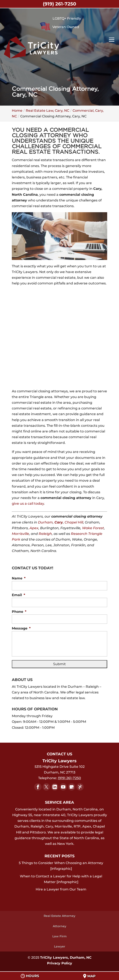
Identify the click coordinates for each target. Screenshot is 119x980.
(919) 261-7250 (59, 4)
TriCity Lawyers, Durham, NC (66, 958)
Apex (34, 528)
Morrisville (20, 534)
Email (18, 595)
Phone (19, 612)
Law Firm (59, 936)
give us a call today (28, 504)
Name (19, 578)
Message (21, 628)
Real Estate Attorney (59, 916)
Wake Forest (93, 528)
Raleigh (45, 534)
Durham (45, 522)
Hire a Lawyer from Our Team (61, 889)
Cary (59, 522)
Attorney (59, 926)
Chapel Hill (74, 522)
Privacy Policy (60, 963)
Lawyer (60, 946)
